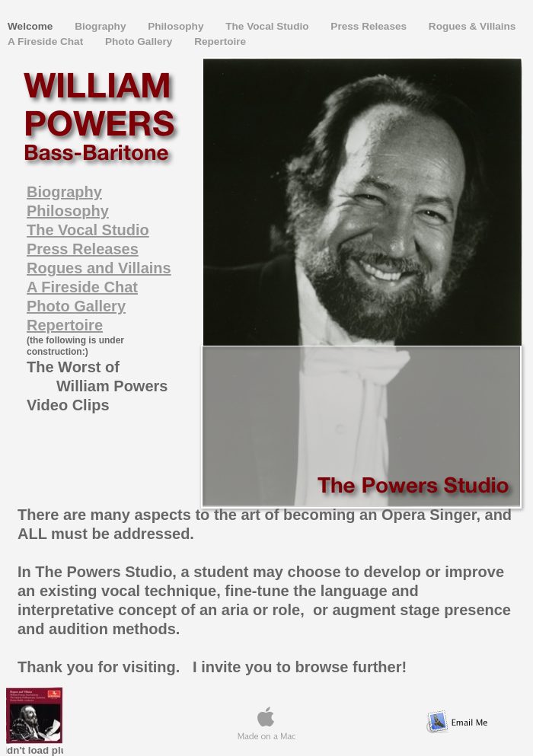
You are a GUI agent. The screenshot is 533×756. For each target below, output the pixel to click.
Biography (102, 26)
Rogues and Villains (99, 268)
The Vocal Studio (268, 26)
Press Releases (370, 26)
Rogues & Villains (472, 26)
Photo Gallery (140, 41)
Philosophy (177, 26)
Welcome (32, 26)
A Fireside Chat (47, 41)
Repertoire (220, 41)
